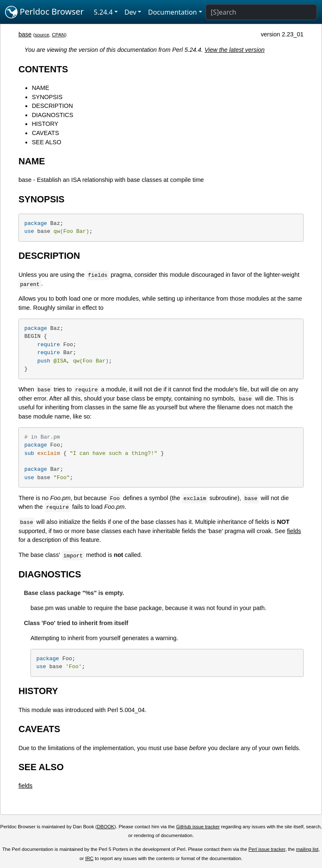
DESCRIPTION (52, 106)
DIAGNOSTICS (52, 115)
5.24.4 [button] (103, 12)
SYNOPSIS (47, 97)
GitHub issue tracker (198, 827)
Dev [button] (131, 12)
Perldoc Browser (44, 12)
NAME (41, 88)
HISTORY (45, 124)
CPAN (58, 35)
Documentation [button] (172, 12)
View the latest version (235, 50)
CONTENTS (43, 69)
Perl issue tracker (267, 849)
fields (294, 531)
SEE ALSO (46, 142)
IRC (89, 858)
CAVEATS (45, 133)
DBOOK (106, 827)
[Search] (261, 12)
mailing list (307, 849)
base (25, 34)
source (42, 35)
